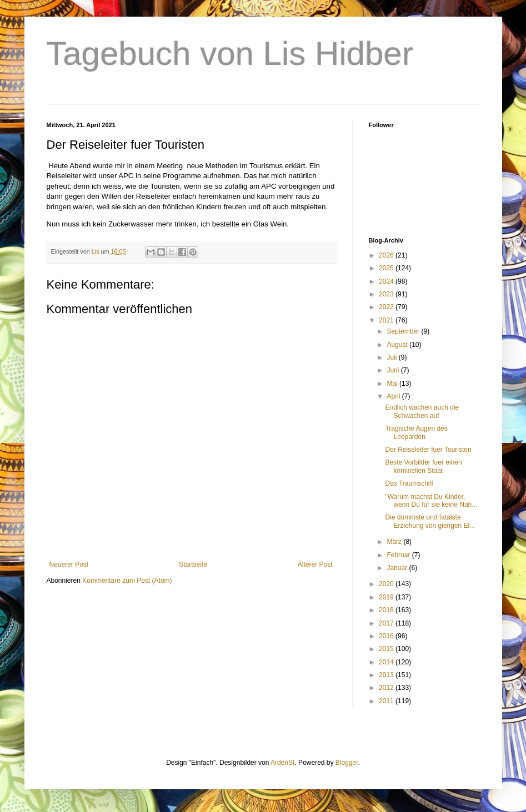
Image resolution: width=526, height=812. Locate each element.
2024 (387, 281)
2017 (387, 623)
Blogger (347, 763)
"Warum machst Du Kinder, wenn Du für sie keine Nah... (431, 501)
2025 (387, 268)
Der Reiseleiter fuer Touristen (428, 450)
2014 (387, 662)
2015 (387, 649)
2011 (387, 701)
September (404, 331)
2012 (387, 688)
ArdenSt (282, 763)
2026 (387, 255)
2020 (387, 584)
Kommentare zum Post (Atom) (127, 581)
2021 (387, 320)
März (395, 542)
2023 (387, 294)
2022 (387, 307)
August (398, 345)
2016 (387, 636)
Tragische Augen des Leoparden (416, 432)
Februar (399, 555)
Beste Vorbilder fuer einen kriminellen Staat (423, 466)
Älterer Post (315, 564)
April (394, 396)
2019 (387, 597)
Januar (398, 568)
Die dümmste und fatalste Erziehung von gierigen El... (430, 521)
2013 (387, 675)
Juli (392, 357)
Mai (393, 384)
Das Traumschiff (409, 483)
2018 (387, 610)
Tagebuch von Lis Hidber (230, 54)
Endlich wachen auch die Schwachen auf (422, 411)
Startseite (193, 564)
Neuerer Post (69, 564)
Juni (394, 370)
